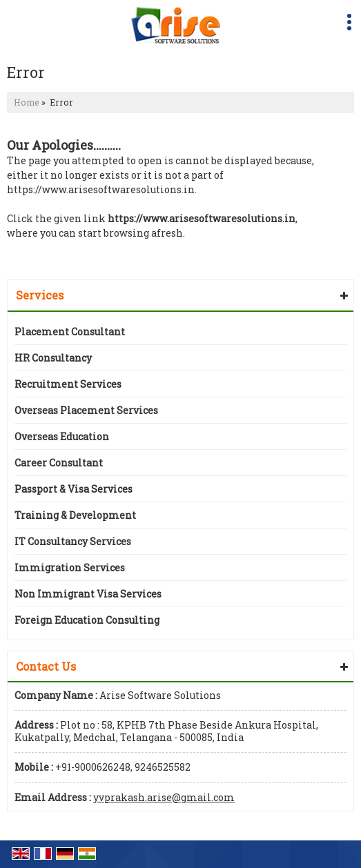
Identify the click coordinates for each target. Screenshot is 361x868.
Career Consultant (59, 463)
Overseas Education (62, 436)
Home (27, 102)
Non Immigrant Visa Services (88, 594)
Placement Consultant (70, 332)
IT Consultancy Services (73, 541)
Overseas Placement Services (86, 410)
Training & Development (75, 515)
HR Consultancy (53, 358)
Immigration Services (70, 568)
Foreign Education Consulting (87, 620)
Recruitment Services (68, 384)
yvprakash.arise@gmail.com (164, 797)
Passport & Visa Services (74, 489)
